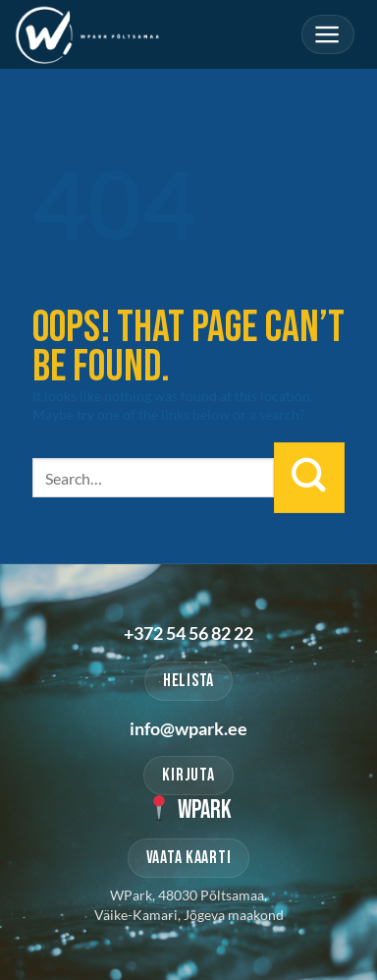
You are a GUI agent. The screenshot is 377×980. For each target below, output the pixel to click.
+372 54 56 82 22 (188, 633)
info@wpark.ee (188, 728)
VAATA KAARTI (189, 858)
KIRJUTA (188, 775)
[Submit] (309, 478)
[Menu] (328, 34)
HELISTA (188, 681)
